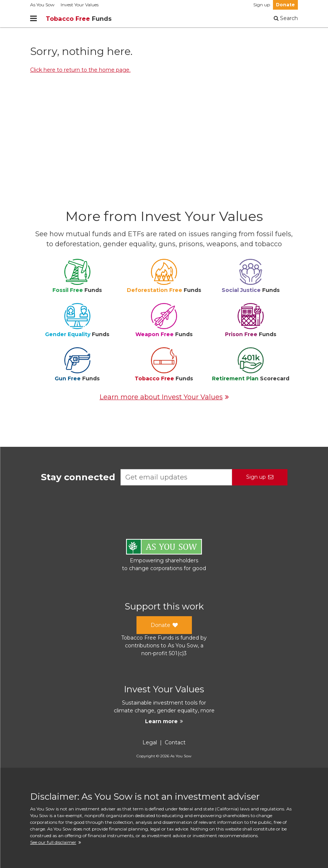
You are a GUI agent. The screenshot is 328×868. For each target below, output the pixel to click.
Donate (285, 5)
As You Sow (42, 5)
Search (286, 18)
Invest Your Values (80, 5)
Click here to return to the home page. (80, 70)
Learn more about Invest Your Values (164, 397)
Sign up (262, 5)
